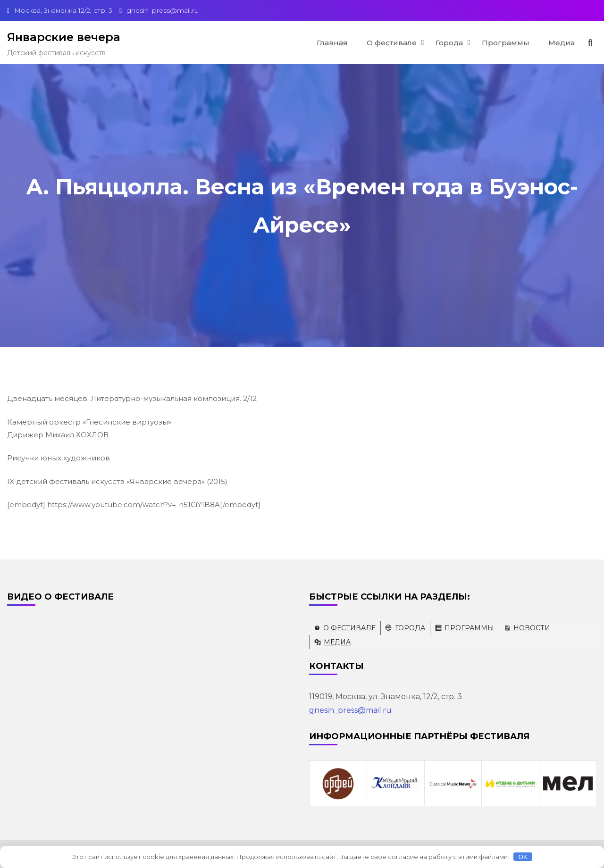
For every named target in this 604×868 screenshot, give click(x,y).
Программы (506, 43)
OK (523, 857)
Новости (532, 628)
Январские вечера (64, 37)
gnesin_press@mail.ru (350, 710)
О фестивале (392, 43)
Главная (332, 43)
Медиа (562, 43)
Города (449, 43)
